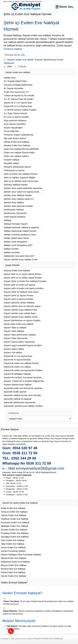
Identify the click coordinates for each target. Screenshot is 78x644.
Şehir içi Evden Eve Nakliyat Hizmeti (27, 14)
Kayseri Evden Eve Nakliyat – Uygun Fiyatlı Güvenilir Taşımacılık (22, 1)
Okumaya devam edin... (16, 55)
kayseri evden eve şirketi (20, 60)
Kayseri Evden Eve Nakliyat (48, 638)
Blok (10, 67)
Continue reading (14, 49)
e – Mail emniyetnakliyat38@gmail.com (33, 468)
